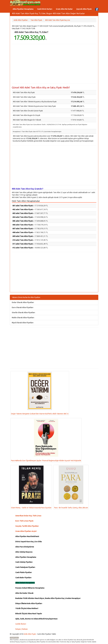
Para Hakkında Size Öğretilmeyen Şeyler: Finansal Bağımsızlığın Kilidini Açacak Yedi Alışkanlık (46, 440)
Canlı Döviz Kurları (45, 9)
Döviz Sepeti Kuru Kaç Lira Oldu (29, 542)
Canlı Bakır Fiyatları (23, 578)
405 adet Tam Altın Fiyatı (23, 221)
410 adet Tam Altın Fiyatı (23, 240)
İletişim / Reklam (22, 629)
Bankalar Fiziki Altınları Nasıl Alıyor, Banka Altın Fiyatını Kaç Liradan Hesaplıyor (48, 598)
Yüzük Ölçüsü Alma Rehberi (27, 608)
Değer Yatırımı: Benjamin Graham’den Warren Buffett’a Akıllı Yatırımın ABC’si (40, 393)
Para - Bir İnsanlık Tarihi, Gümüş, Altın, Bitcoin (71, 487)
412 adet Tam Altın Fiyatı (23, 248)
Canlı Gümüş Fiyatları (24, 562)
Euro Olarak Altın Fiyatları (23, 307)
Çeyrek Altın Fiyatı (84, 9)
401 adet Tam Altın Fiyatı (23, 206)
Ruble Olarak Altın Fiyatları (23, 318)
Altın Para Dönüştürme (25, 547)
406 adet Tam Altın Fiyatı (23, 225)
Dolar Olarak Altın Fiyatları (23, 302)
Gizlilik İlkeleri (21, 624)
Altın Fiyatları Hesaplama (23, 9)
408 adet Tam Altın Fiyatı (23, 232)
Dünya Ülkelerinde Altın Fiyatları (29, 603)
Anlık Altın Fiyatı (30, 634)
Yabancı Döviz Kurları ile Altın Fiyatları (26, 297)
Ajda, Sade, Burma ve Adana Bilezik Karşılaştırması (36, 619)
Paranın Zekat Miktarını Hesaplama (30, 588)
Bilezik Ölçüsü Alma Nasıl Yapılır (29, 614)
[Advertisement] (54, 64)
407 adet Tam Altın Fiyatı (23, 229)
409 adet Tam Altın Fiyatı (23, 236)
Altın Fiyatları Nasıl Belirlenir (27, 536)
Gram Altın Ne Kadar (64, 9)
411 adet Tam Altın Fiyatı (23, 244)
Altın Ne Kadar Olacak (24, 593)
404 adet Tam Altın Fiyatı (23, 217)
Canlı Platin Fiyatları (24, 572)
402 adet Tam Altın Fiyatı (23, 209)
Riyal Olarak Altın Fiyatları (23, 323)
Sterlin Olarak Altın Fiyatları (23, 313)
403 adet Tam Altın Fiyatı (23, 213)
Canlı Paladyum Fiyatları (25, 567)
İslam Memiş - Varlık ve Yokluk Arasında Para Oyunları (31, 487)
